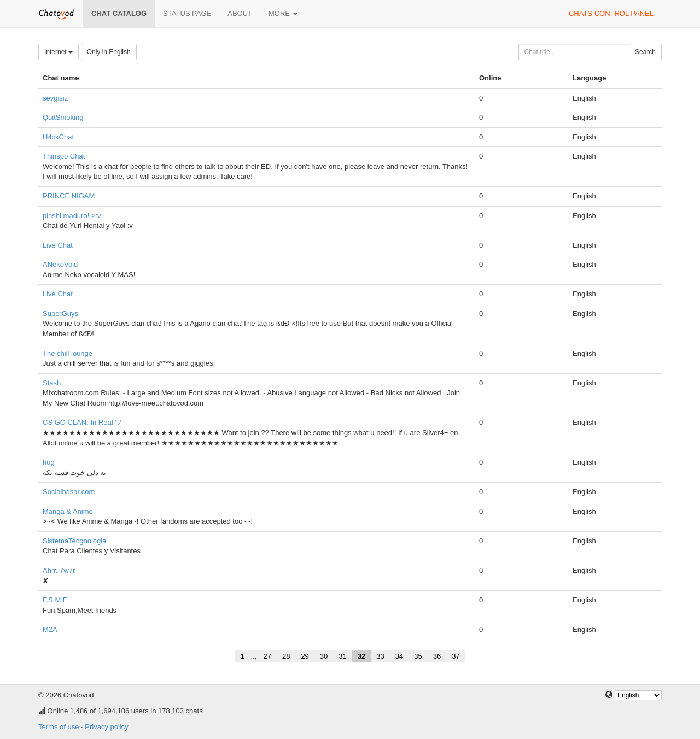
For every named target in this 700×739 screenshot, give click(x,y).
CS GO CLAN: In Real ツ (82, 422)
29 (305, 656)
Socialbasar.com (69, 492)
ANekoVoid (60, 264)
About (240, 13)
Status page (187, 13)
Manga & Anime (68, 511)
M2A (50, 629)
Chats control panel (611, 13)
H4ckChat (58, 137)
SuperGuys (60, 313)
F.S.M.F (55, 600)
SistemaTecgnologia (74, 541)
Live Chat (58, 245)
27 (267, 656)
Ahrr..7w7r (59, 570)
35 (418, 656)
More (283, 13)
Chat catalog (119, 13)
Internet (59, 52)
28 (286, 656)
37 (456, 656)
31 (342, 656)
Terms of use (59, 727)
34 (399, 656)
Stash (52, 383)
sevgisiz (55, 98)
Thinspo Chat (64, 156)
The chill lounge (68, 353)
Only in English (109, 52)
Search (645, 52)
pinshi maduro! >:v (72, 216)
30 (324, 656)
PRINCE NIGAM (69, 196)
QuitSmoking (63, 117)
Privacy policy (106, 727)
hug (49, 462)
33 (380, 656)
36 (437, 656)
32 (361, 656)
